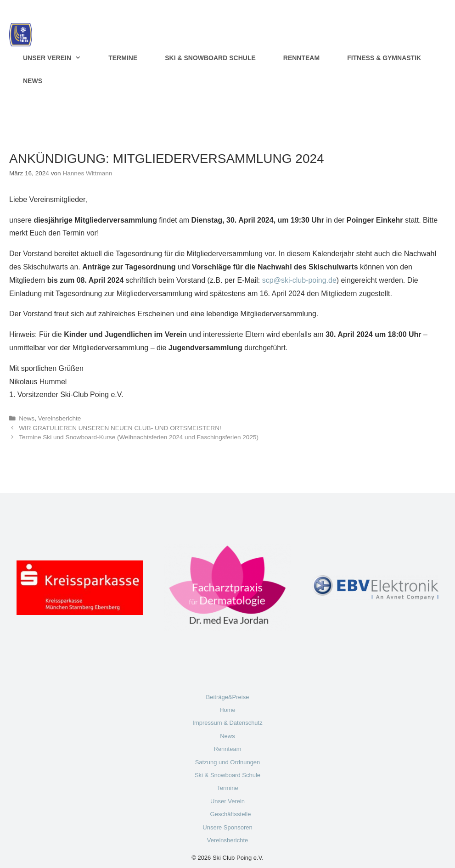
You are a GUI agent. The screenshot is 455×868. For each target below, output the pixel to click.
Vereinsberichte (60, 418)
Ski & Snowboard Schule (210, 58)
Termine (123, 58)
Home (227, 710)
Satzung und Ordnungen (228, 762)
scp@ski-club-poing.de (299, 280)
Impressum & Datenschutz (227, 723)
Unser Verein (59, 58)
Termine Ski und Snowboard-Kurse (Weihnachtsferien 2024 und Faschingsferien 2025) (139, 437)
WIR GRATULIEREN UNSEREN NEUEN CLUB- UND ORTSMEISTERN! (120, 428)
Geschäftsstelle (231, 814)
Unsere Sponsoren (227, 827)
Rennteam (301, 58)
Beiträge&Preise (228, 697)
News (33, 81)
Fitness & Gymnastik (384, 58)
